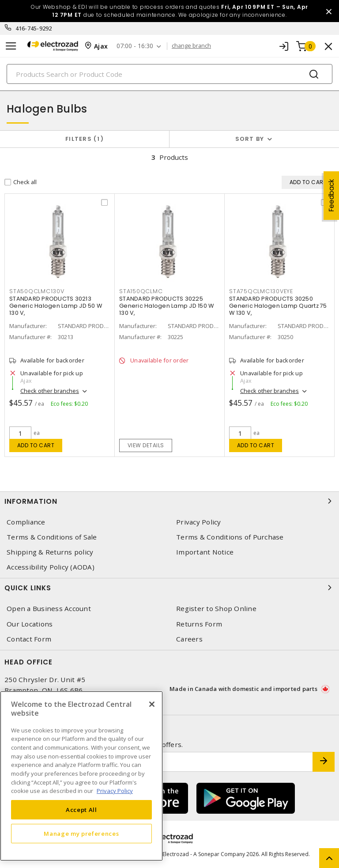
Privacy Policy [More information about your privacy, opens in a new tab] (115, 791)
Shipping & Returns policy (50, 552)
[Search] (169, 74)
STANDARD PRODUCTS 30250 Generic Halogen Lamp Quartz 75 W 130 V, (278, 306)
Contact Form (29, 639)
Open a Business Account (49, 609)
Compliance (26, 522)
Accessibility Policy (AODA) (51, 567)
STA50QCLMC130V (37, 291)
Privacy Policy (199, 522)
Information (169, 501)
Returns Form (199, 624)
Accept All (81, 810)
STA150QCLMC (141, 291)
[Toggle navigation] (11, 46)
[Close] (152, 704)
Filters (85, 139)
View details (146, 445)
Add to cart (36, 445)
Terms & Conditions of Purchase (230, 537)
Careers (189, 639)
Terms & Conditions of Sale (52, 537)
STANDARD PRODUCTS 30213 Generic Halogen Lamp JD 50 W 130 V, (56, 306)
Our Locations (30, 624)
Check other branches (50, 391)
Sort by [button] (250, 139)
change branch (191, 46)
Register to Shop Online (216, 609)
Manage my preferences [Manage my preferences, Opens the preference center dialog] (81, 834)
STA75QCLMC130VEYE (261, 291)
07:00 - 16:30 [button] (135, 46)
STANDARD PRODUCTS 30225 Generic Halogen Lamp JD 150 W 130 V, (166, 306)
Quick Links (169, 588)
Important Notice (205, 552)
